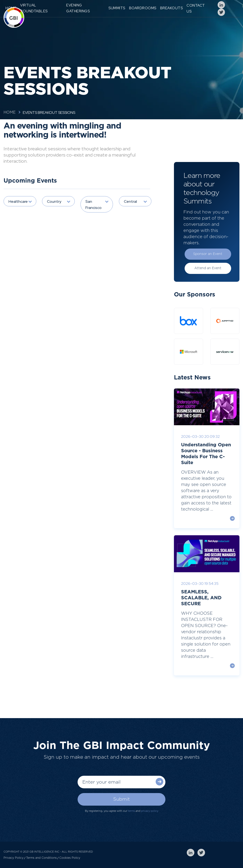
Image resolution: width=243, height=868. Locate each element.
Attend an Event (208, 268)
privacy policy (150, 811)
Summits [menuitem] (117, 8)
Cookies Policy (70, 858)
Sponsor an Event (208, 254)
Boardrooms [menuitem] (143, 8)
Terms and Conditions (41, 858)
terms (131, 811)
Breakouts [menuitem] (172, 8)
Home (10, 112)
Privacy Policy (14, 858)
